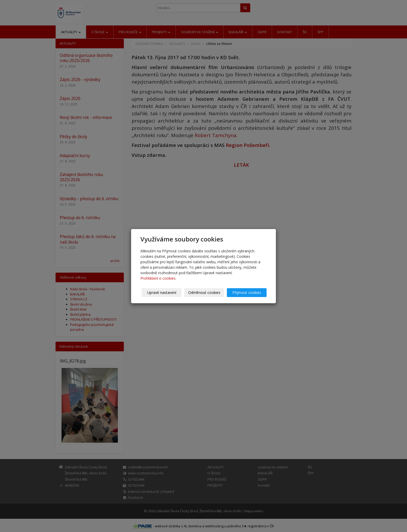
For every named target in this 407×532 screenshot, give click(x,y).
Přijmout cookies (247, 292)
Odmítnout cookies (204, 292)
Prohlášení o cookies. (158, 278)
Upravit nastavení (162, 292)
